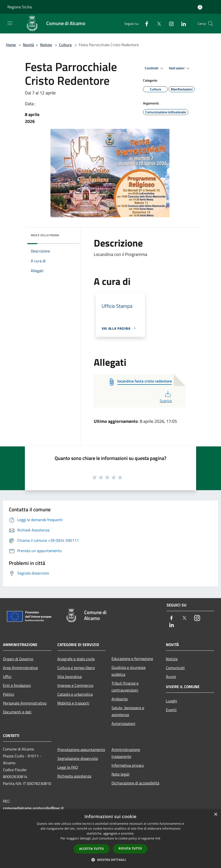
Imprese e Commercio (75, 685)
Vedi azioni (180, 68)
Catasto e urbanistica (75, 694)
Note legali (120, 774)
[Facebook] (145, 23)
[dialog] (110, 839)
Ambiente (120, 699)
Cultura (65, 45)
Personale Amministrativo (25, 703)
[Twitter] (157, 23)
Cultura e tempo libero (76, 668)
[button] (110, 860)
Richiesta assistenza (74, 776)
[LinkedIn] (182, 23)
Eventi (171, 710)
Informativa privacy (128, 765)
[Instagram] (169, 23)
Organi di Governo (18, 659)
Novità (28, 45)
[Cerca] (211, 24)
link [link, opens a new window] (158, 838)
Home (11, 45)
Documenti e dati (17, 712)
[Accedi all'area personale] (200, 7)
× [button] (215, 815)
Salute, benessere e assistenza (128, 711)
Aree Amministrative (20, 668)
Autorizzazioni (123, 723)
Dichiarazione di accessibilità (135, 783)
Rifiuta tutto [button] (130, 848)
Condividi (155, 68)
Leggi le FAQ (68, 767)
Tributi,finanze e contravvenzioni (125, 687)
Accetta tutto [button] (92, 849)
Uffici (7, 677)
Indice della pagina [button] (45, 235)
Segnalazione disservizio (78, 758)
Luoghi (172, 701)
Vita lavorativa (70, 677)
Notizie (46, 45)
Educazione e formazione (132, 659)
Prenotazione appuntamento (81, 750)
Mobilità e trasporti (73, 703)
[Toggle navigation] (10, 23)
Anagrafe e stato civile (76, 659)
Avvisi (171, 677)
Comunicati (175, 668)
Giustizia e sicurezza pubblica (128, 671)
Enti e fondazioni (17, 685)
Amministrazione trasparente (126, 753)
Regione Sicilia (20, 7)
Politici (9, 694)
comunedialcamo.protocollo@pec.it (33, 808)
